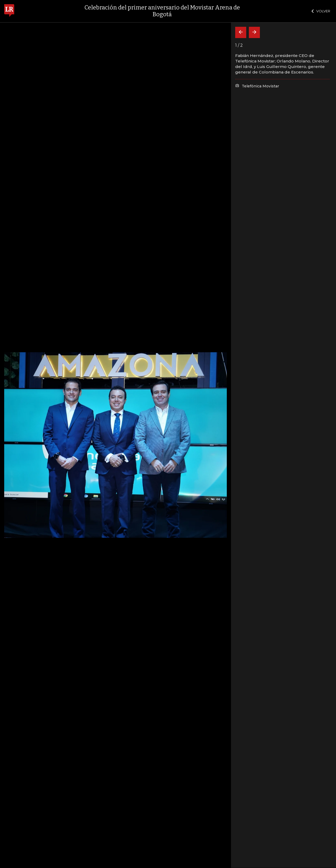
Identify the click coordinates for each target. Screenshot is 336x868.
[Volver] (241, 32)
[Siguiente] (254, 32)
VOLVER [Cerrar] (321, 11)
